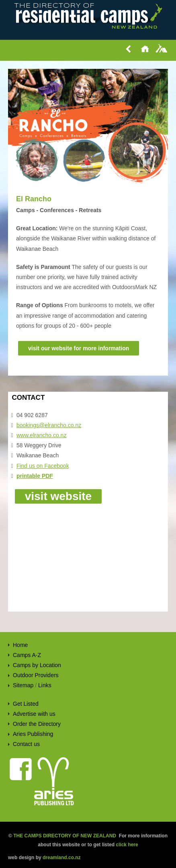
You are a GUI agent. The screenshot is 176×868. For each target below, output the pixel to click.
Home (20, 645)
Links (45, 685)
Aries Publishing (33, 734)
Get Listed (26, 704)
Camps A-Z (27, 655)
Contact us (26, 744)
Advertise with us (34, 714)
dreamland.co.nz (62, 858)
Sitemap (23, 685)
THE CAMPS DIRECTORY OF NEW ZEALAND (65, 836)
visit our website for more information (79, 348)
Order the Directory (37, 724)
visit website (58, 496)
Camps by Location (37, 665)
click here (127, 845)
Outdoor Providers (36, 675)
